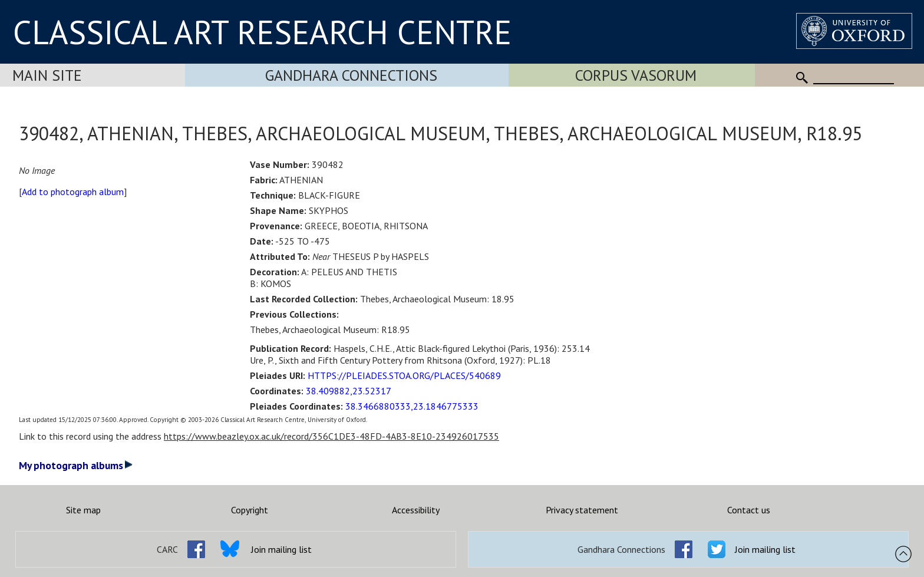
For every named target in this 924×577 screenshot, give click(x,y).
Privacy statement (582, 510)
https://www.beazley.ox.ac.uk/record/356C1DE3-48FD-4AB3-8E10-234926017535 (331, 436)
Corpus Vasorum (636, 75)
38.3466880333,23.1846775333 (412, 406)
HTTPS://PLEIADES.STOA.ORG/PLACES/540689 (404, 375)
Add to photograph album (73, 192)
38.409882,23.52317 (349, 391)
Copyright (250, 510)
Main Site (47, 75)
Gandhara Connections (351, 75)
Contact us (749, 510)
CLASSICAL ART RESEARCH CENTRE (262, 32)
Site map (83, 510)
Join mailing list (281, 549)
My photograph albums (76, 465)
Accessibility (416, 510)
